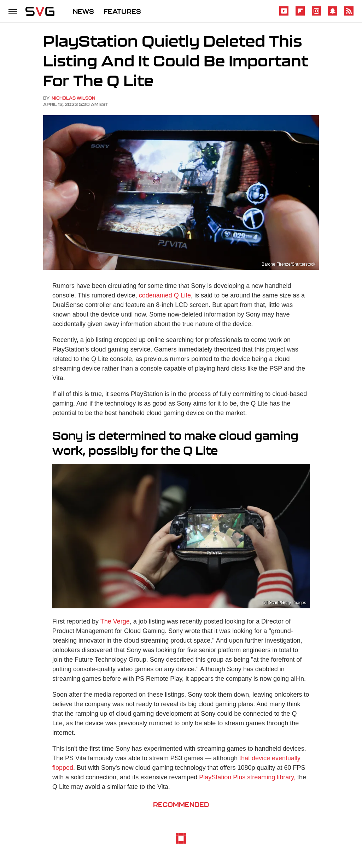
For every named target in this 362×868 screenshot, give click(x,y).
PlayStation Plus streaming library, (247, 777)
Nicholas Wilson (74, 98)
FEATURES (122, 11)
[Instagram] (316, 14)
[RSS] (349, 14)
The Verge (115, 621)
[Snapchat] (333, 14)
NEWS (83, 11)
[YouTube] (284, 14)
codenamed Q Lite (165, 295)
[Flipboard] (300, 14)
